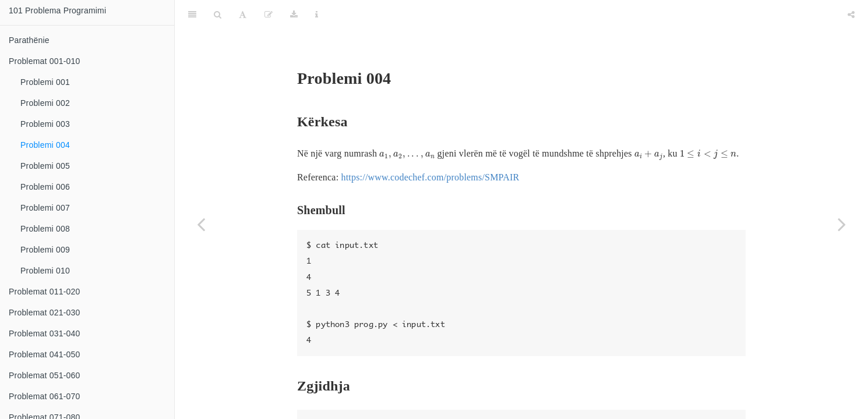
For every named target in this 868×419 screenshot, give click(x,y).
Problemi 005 (45, 166)
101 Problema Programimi (57, 10)
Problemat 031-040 (44, 333)
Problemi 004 (45, 145)
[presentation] (407, 126)
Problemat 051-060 (44, 375)
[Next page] (842, 224)
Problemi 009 (45, 250)
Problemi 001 (45, 82)
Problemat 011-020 (44, 292)
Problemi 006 (45, 187)
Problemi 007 (45, 208)
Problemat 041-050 (44, 354)
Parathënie (29, 40)
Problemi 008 (45, 229)
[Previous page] (201, 224)
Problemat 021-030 (44, 313)
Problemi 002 (45, 103)
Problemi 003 (45, 124)
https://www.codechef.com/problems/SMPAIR (430, 148)
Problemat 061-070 (44, 396)
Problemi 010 (45, 271)
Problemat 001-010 (44, 61)
